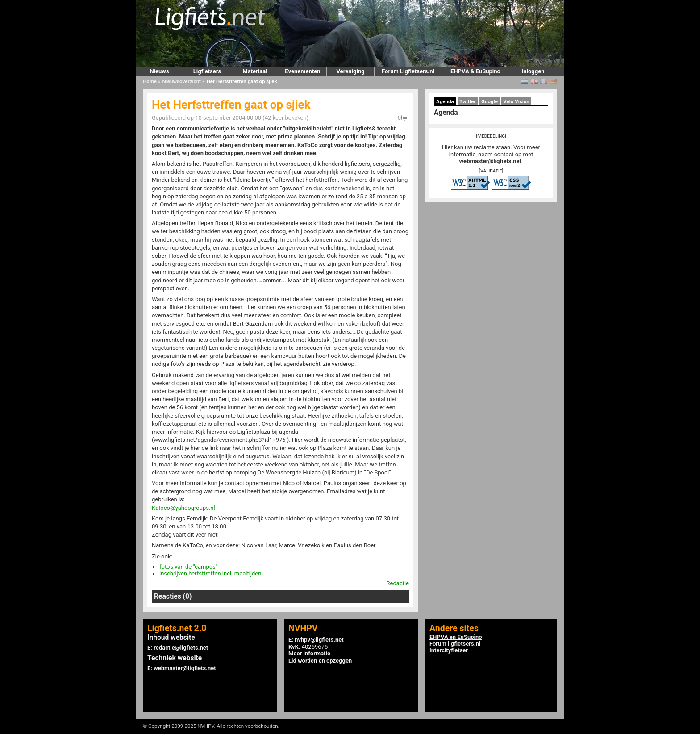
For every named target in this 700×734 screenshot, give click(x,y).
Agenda (445, 101)
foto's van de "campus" (188, 567)
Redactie (398, 583)
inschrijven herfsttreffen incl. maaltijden (210, 573)
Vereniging (350, 71)
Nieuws (159, 71)
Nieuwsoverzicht (182, 81)
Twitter (468, 101)
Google (490, 101)
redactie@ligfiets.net (181, 648)
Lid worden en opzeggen (320, 661)
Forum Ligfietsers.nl (408, 71)
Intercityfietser (449, 650)
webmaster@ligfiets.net (490, 161)
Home (150, 81)
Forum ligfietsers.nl (455, 644)
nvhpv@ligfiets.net (319, 640)
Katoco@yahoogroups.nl (183, 508)
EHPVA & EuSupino (475, 71)
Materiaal (255, 71)
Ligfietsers (207, 71)
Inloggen (533, 71)
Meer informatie (309, 653)
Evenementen (302, 71)
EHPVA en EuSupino (456, 637)
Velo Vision (516, 101)
